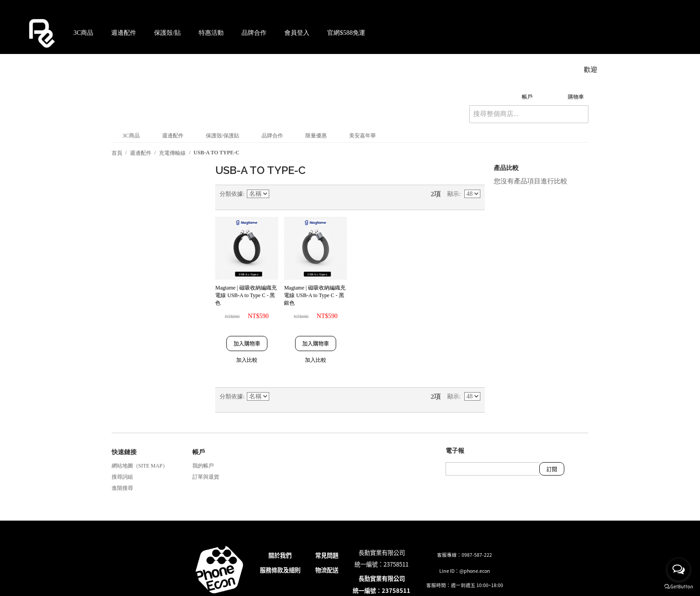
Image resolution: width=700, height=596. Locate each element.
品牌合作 (254, 33)
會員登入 (297, 33)
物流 (321, 570)
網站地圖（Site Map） (140, 466)
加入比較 (247, 360)
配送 (333, 570)
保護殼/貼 (167, 33)
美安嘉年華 (362, 136)
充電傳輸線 (172, 153)
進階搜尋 (122, 488)
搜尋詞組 (122, 477)
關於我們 (280, 555)
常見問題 (327, 555)
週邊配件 (124, 33)
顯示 (453, 194)
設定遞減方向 (277, 197)
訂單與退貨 (206, 477)
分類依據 (231, 194)
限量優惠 (316, 136)
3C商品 (84, 33)
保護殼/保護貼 (223, 136)
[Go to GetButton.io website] (679, 587)
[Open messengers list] (679, 570)
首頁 (117, 153)
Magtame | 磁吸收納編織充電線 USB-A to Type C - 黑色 (246, 295)
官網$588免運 (346, 33)
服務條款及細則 (280, 570)
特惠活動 (211, 33)
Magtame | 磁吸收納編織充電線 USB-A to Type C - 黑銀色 (315, 295)
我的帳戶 (203, 466)
